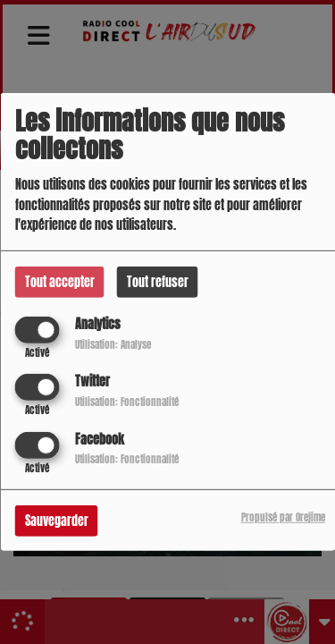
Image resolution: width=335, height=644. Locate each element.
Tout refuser (158, 282)
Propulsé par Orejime (283, 517)
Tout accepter (60, 282)
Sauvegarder (57, 520)
